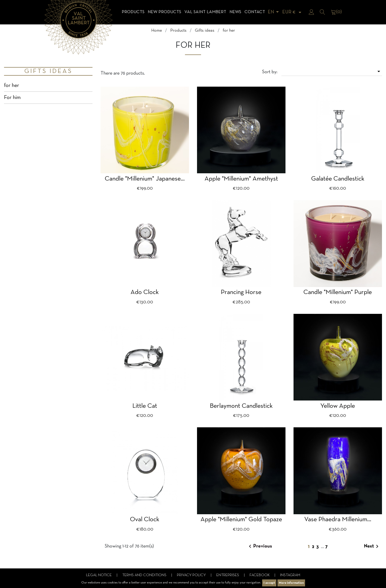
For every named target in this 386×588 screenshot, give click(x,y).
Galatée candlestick (338, 179)
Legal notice (99, 575)
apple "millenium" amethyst (241, 179)
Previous (259, 546)
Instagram (290, 575)
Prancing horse (241, 292)
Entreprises (228, 575)
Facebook (260, 575)
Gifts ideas (48, 71)
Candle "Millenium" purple (338, 292)
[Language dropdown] (274, 12)
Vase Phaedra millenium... (338, 520)
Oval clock (145, 520)
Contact (255, 12)
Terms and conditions (145, 575)
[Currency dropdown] (293, 12)
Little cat (145, 406)
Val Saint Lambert (205, 12)
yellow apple (338, 406)
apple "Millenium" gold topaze (241, 520)
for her (12, 86)
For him (12, 98)
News (235, 12)
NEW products (164, 12)
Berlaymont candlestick (241, 406)
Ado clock (145, 292)
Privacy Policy (192, 575)
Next (372, 546)
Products (133, 12)
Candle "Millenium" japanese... (145, 179)
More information (291, 583)
